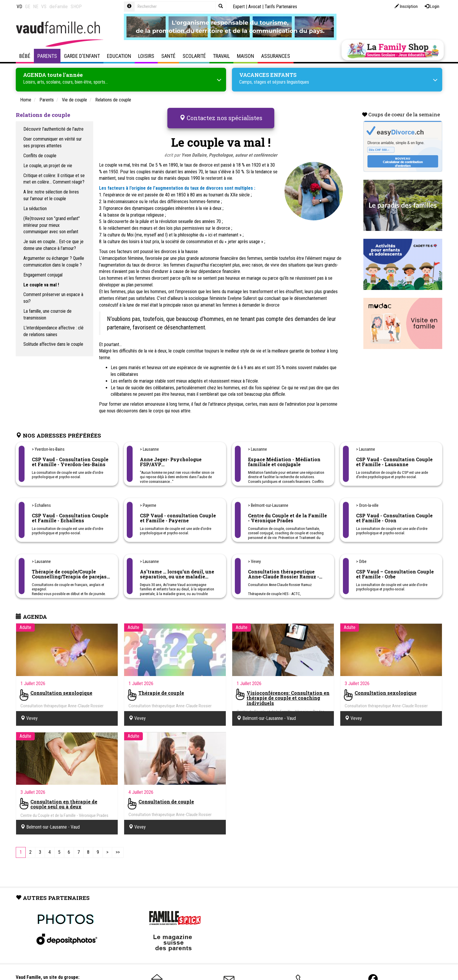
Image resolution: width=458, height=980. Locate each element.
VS (44, 7)
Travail (221, 56)
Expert (239, 7)
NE (36, 7)
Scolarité (194, 56)
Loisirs (146, 56)
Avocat (255, 7)
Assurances (276, 56)
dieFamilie (59, 7)
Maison (246, 56)
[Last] (118, 850)
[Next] (107, 850)
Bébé (25, 56)
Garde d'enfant (82, 56)
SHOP (76, 7)
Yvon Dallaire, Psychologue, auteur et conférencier (229, 153)
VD (19, 7)
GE (28, 7)
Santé (168, 56)
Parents (47, 56)
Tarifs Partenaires (281, 7)
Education (119, 56)
